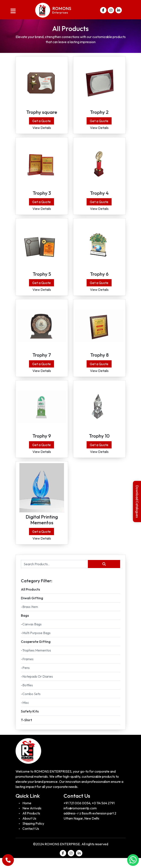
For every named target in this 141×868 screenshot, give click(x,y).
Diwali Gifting (32, 608)
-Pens (25, 677)
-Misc (25, 712)
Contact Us (31, 838)
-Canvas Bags (31, 634)
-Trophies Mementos (36, 660)
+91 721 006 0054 (77, 813)
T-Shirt (26, 730)
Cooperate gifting (36, 651)
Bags (25, 625)
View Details (42, 129)
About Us (29, 828)
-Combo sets (31, 704)
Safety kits (30, 721)
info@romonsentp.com (80, 818)
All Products (30, 599)
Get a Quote (41, 123)
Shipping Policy (33, 833)
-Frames (27, 669)
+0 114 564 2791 (103, 813)
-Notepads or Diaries (37, 686)
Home (27, 813)
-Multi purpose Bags (36, 643)
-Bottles (27, 695)
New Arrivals (32, 818)
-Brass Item (29, 616)
